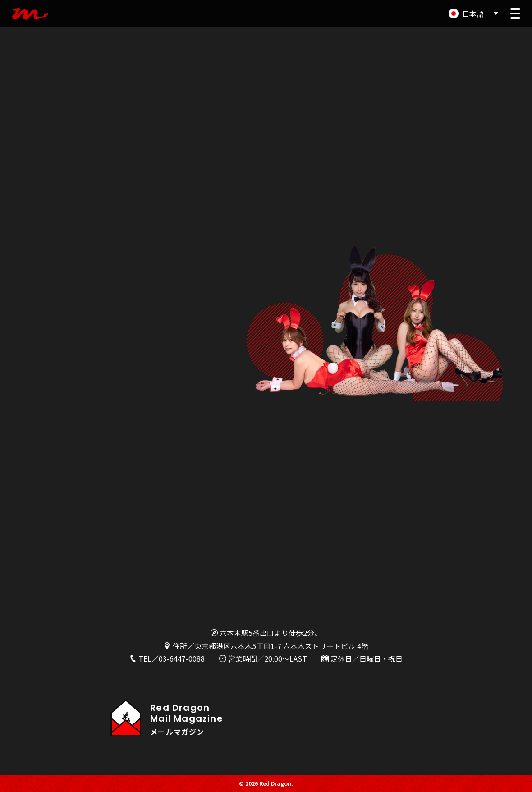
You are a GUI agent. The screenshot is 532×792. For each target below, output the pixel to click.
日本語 (473, 14)
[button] (515, 14)
